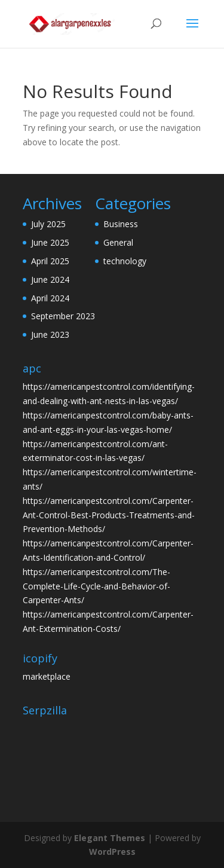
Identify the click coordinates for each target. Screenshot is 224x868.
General (118, 242)
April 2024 (50, 298)
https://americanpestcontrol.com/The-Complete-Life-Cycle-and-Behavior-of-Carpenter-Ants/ (96, 586)
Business (121, 224)
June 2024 (50, 279)
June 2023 (50, 334)
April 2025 (50, 261)
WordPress (112, 852)
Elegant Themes (110, 838)
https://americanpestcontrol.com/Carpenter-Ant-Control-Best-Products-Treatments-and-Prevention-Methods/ (109, 515)
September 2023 (63, 316)
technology (125, 261)
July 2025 (48, 224)
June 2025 (50, 242)
